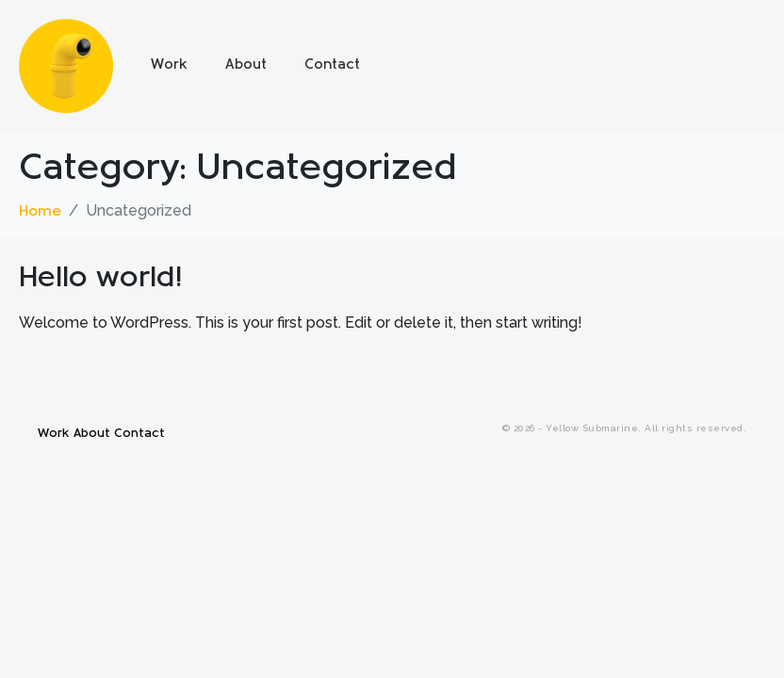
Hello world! (101, 279)
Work (169, 65)
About (246, 65)
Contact (332, 65)
